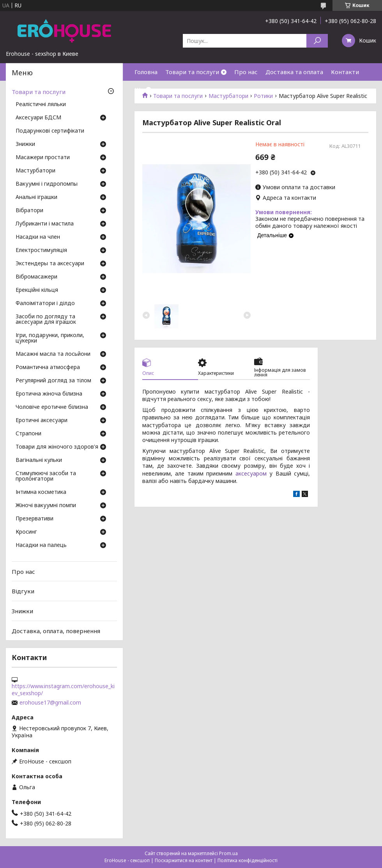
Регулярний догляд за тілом (53, 381)
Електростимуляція (41, 250)
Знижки (25, 144)
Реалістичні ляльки (41, 105)
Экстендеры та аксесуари (50, 264)
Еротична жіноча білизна (49, 394)
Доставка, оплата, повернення (56, 630)
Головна (146, 72)
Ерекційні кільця (37, 290)
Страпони (28, 434)
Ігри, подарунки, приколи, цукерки (50, 338)
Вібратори (29, 211)
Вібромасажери (36, 277)
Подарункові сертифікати (50, 131)
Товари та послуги (192, 72)
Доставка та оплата (294, 72)
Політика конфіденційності (248, 860)
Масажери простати (43, 158)
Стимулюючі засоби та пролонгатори (46, 476)
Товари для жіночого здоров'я (57, 447)
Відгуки (23, 591)
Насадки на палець (41, 545)
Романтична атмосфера (48, 367)
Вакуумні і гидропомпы (47, 184)
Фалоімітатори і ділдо (45, 304)
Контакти (345, 72)
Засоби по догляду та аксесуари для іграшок (46, 320)
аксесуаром (251, 473)
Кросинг (26, 532)
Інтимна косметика (41, 492)
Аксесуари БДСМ (38, 118)
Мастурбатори (35, 171)
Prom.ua (228, 853)
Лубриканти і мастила (45, 224)
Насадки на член (38, 237)
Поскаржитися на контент (184, 860)
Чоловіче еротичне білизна (52, 407)
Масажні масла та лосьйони (53, 354)
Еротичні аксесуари (42, 421)
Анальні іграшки (36, 197)
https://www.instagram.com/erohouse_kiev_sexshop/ (63, 690)
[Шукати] (317, 41)
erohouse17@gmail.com (50, 703)
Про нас (246, 72)
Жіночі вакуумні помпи (46, 506)
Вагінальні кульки (39, 460)
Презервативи (34, 519)
